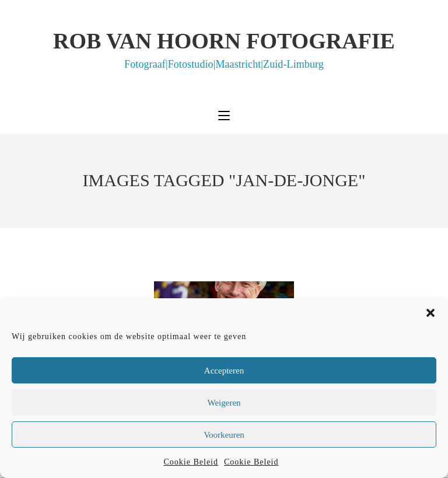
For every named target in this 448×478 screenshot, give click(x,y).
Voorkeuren (224, 435)
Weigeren (224, 403)
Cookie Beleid (191, 462)
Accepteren (224, 371)
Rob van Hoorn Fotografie (224, 49)
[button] (430, 313)
